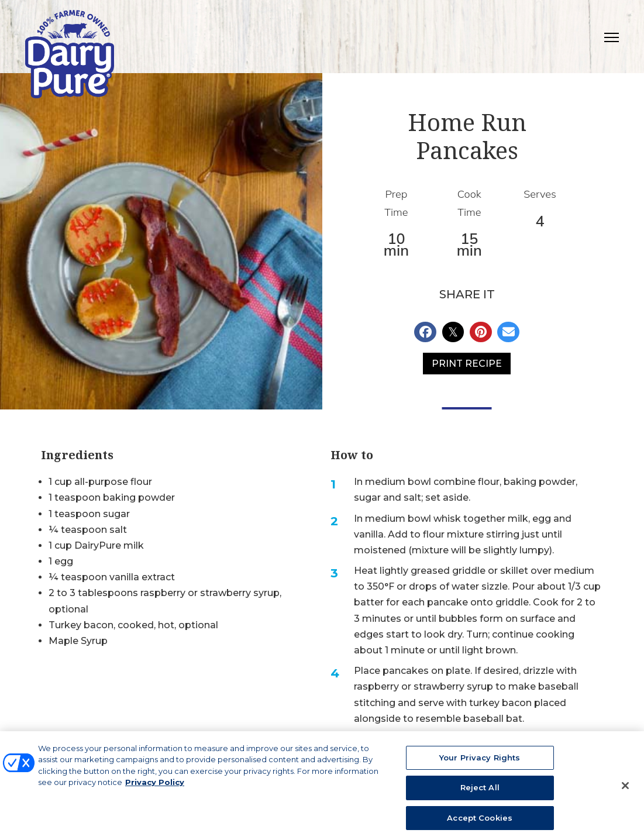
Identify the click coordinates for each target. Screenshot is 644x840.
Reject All (480, 791)
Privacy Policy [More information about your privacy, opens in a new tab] (155, 786)
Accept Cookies (480, 822)
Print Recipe (467, 364)
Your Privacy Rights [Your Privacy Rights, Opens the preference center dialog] (480, 762)
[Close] (625, 789)
